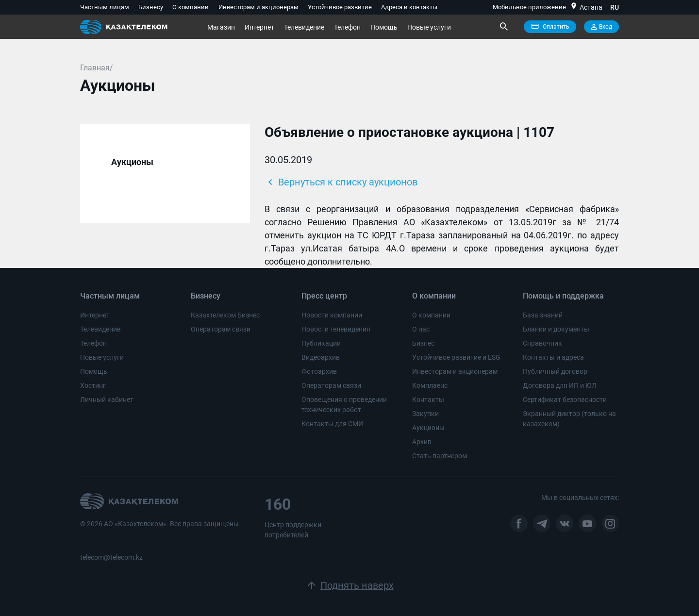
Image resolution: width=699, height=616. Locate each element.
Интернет (259, 27)
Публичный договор (555, 371)
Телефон (347, 27)
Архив (422, 442)
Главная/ (97, 68)
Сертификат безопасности (565, 400)
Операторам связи (221, 329)
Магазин (221, 27)
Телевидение (304, 27)
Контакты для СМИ (332, 424)
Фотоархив (319, 371)
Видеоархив (321, 357)
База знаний (543, 315)
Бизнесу (151, 7)
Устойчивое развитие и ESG (456, 357)
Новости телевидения (336, 329)
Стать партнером (440, 456)
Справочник (542, 343)
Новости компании (332, 315)
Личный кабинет (107, 400)
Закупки (425, 414)
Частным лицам (105, 7)
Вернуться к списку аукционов (341, 182)
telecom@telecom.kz (111, 557)
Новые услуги (429, 27)
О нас (421, 329)
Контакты (428, 400)
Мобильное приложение (529, 7)
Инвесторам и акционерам (258, 7)
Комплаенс (430, 385)
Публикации (321, 343)
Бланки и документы (556, 329)
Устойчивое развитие (340, 7)
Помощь (384, 27)
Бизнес (423, 343)
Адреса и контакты (409, 7)
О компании (191, 7)
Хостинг (93, 385)
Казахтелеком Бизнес (225, 315)
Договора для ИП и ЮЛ (560, 385)
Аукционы (132, 162)
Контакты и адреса (553, 357)
